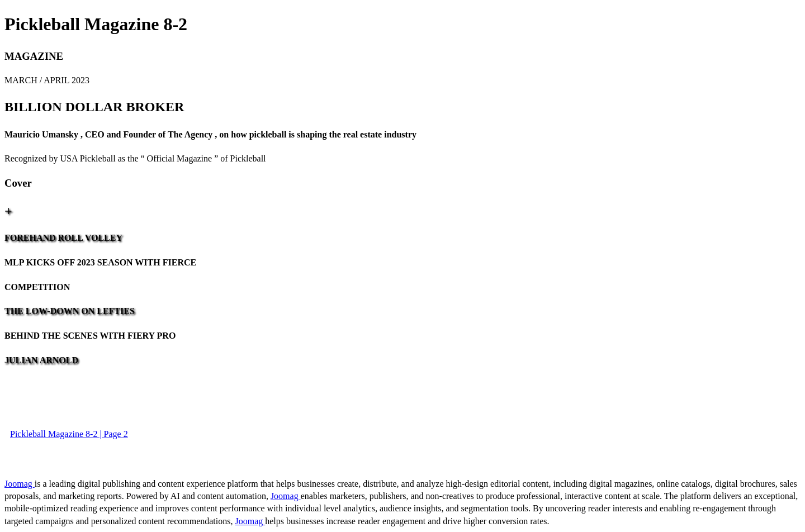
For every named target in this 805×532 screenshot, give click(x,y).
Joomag (20, 484)
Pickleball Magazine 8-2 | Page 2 (69, 434)
